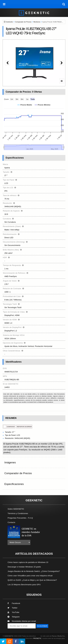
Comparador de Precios (23, 22)
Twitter (12, 608)
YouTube (13, 612)
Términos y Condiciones (18, 513)
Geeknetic (10, 22)
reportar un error (24, 427)
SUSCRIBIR (42, 626)
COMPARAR (9, 427)
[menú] (4, 4)
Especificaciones (14, 484)
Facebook (14, 603)
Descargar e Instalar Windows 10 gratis (24, 567)
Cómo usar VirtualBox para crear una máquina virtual (30, 576)
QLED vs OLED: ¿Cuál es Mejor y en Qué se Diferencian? (32, 580)
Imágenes (10, 463)
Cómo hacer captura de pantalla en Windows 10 (28, 562)
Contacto (11, 522)
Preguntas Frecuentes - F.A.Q (20, 518)
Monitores (37, 22)
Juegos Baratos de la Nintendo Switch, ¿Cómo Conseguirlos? (34, 571)
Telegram (14, 617)
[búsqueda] (64, 4)
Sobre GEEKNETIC (16, 509)
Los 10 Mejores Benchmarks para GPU (24, 585)
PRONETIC (37, 638)
